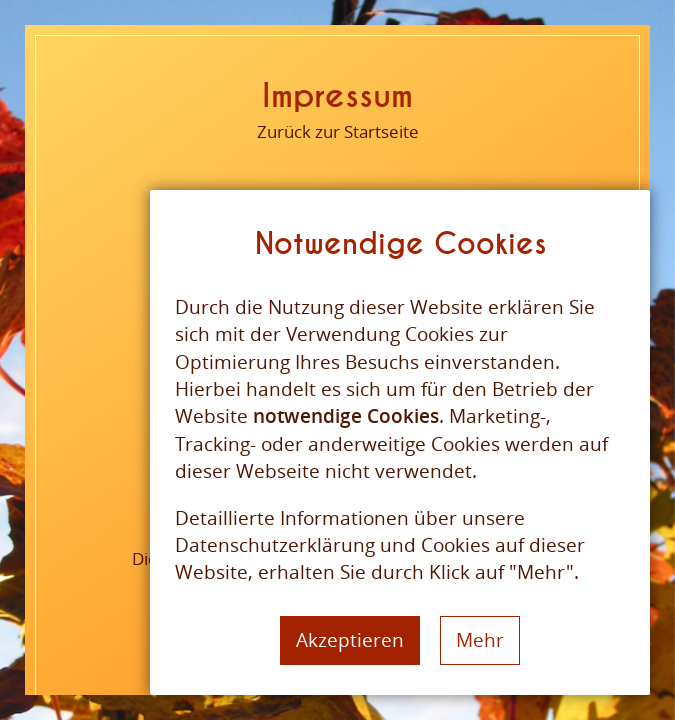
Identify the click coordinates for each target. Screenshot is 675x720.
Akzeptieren (350, 639)
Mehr (480, 639)
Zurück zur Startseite (338, 131)
